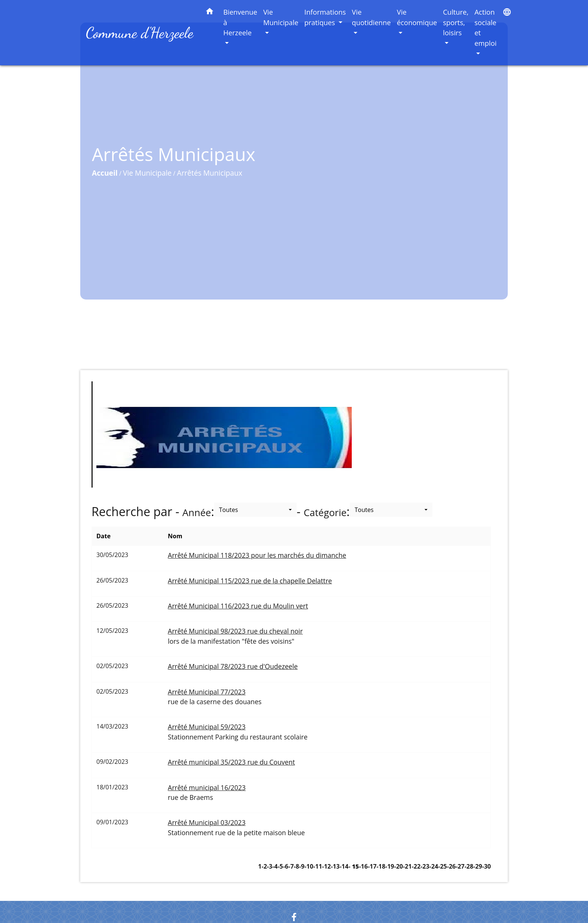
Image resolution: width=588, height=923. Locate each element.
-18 (381, 866)
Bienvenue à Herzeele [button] (240, 22)
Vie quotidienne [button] (371, 17)
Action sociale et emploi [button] (485, 27)
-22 (416, 866)
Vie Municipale (147, 173)
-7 (291, 866)
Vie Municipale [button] (281, 17)
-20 (398, 866)
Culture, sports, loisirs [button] (456, 22)
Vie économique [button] (417, 17)
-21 (407, 866)
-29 (478, 866)
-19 (390, 866)
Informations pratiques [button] (325, 17)
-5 (280, 866)
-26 (451, 866)
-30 (487, 866)
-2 (264, 866)
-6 (286, 866)
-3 (270, 866)
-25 (442, 866)
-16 (363, 866)
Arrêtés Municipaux (210, 173)
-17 (372, 866)
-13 (335, 866)
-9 (302, 866)
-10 (309, 866)
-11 (317, 866)
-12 (326, 866)
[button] (210, 13)
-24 (434, 866)
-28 (469, 866)
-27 (460, 866)
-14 (344, 866)
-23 (425, 866)
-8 (296, 866)
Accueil (105, 173)
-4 (275, 866)
